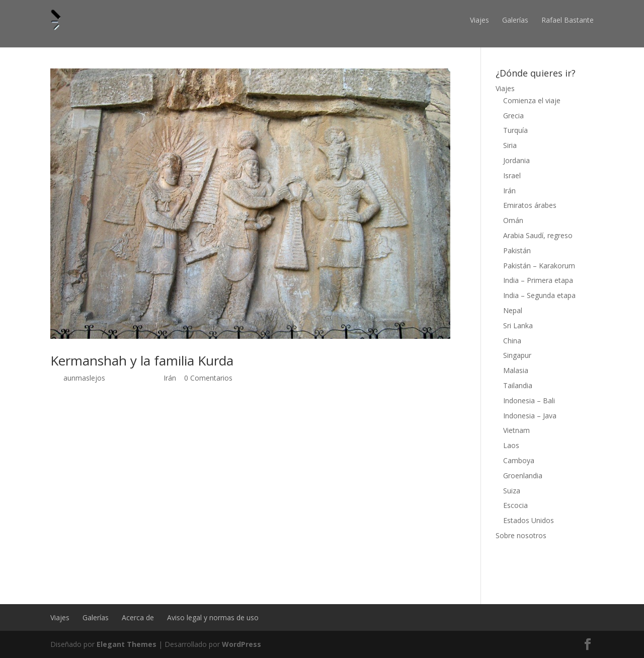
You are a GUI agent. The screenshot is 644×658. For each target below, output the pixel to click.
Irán (170, 378)
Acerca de (138, 617)
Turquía (515, 130)
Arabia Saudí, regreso (538, 235)
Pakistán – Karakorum (539, 266)
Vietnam (516, 430)
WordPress (242, 644)
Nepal (513, 310)
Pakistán (517, 250)
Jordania (516, 160)
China (512, 341)
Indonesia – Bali (529, 400)
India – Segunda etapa (539, 295)
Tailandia (518, 385)
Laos (511, 445)
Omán (513, 220)
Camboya (519, 460)
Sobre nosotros (521, 535)
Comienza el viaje (532, 100)
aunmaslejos (84, 378)
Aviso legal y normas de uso (213, 617)
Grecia (513, 116)
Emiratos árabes (530, 205)
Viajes (479, 20)
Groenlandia (523, 476)
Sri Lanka (518, 325)
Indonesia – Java (530, 416)
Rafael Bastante (568, 20)
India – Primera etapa (538, 280)
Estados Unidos (529, 520)
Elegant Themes (127, 644)
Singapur (517, 355)
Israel (512, 175)
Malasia (516, 370)
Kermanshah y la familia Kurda (142, 360)
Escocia (515, 505)
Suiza (512, 491)
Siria (510, 145)
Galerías (515, 20)
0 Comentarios (208, 378)
